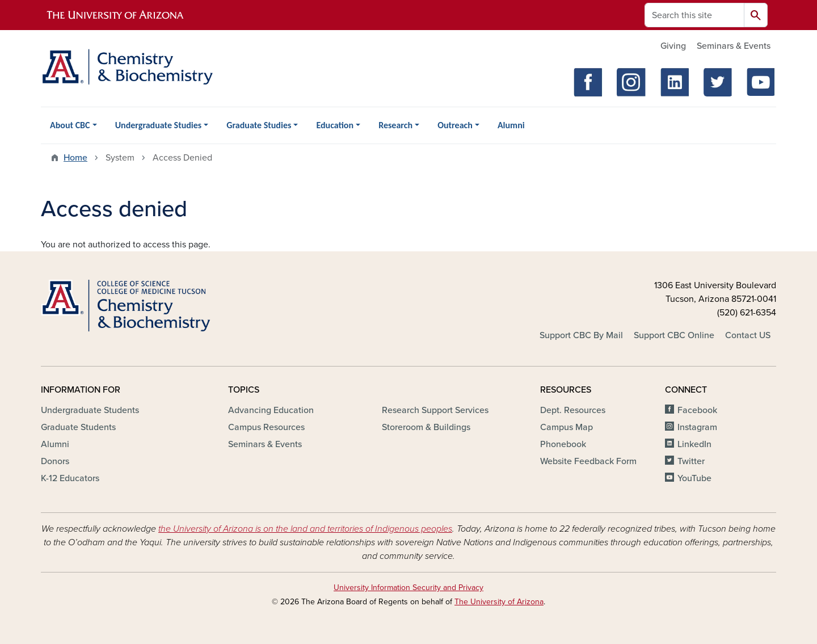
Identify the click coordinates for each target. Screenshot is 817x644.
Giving (673, 46)
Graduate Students (78, 427)
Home (75, 158)
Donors (55, 461)
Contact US (748, 335)
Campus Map (567, 427)
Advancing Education (271, 410)
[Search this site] (694, 15)
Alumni (511, 125)
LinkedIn (694, 444)
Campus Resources (266, 427)
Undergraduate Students (90, 410)
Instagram (697, 427)
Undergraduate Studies (159, 125)
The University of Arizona (499, 602)
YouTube (694, 478)
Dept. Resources (573, 410)
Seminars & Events (734, 46)
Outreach (455, 125)
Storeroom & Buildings (426, 427)
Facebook (697, 410)
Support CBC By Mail (581, 335)
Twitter (691, 461)
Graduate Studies (259, 125)
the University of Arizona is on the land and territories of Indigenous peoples (305, 529)
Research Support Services (435, 410)
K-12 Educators (70, 478)
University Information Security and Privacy (408, 588)
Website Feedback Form (588, 461)
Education (335, 125)
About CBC (70, 125)
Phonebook (563, 444)
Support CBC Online (674, 335)
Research (395, 125)
